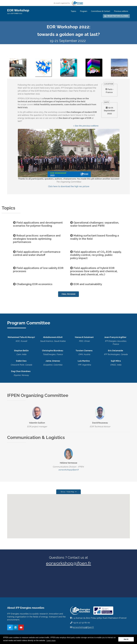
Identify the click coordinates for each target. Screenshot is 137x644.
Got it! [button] (126, 639)
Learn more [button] (51, 641)
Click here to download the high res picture (75, 186)
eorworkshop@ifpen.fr (69, 470)
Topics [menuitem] (73, 11)
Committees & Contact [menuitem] (101, 11)
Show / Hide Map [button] (68, 492)
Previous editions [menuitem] (121, 11)
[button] (68, 514)
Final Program (68, 294)
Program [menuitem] (84, 11)
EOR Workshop (18, 10)
